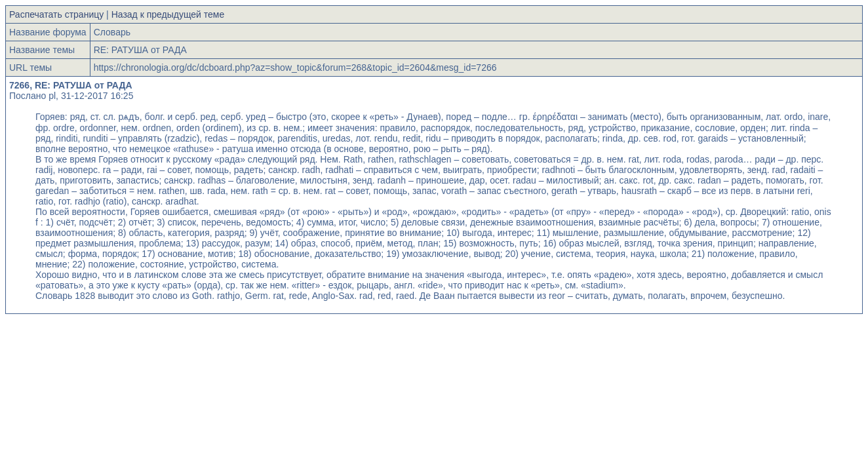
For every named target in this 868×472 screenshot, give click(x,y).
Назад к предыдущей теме (168, 14)
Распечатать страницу (56, 14)
